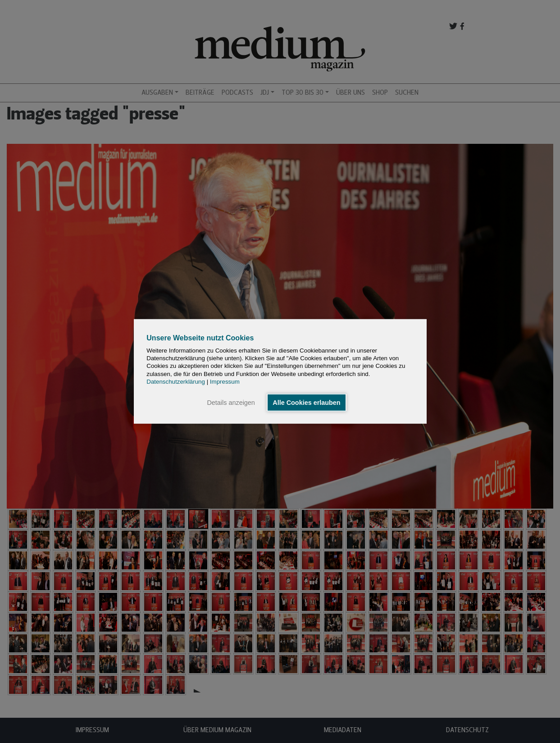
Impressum (225, 382)
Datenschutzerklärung (176, 382)
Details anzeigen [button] (231, 403)
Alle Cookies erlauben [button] (306, 403)
